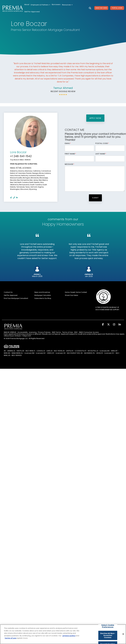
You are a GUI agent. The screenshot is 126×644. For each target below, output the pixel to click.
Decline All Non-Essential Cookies (108, 635)
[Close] (123, 634)
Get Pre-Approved (32, 12)
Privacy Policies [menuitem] (44, 332)
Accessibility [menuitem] (23, 332)
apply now (95, 118)
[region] (63, 634)
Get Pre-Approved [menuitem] (11, 295)
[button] (103, 325)
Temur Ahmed (63, 88)
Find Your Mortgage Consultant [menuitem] (16, 298)
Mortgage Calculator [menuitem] (43, 295)
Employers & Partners (41, 5)
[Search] (90, 8)
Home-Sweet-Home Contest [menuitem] (76, 292)
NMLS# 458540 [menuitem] (10, 332)
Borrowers (56, 5)
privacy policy (69, 636)
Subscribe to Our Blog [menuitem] (43, 298)
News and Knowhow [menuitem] (42, 292)
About (27, 5)
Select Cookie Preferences (108, 626)
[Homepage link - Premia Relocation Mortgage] (13, 329)
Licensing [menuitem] (33, 332)
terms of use (10, 638)
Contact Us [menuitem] (8, 292)
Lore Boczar (18, 152)
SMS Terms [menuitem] (56, 332)
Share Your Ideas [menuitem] (72, 295)
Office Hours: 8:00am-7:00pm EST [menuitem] (17, 336)
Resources (67, 5)
